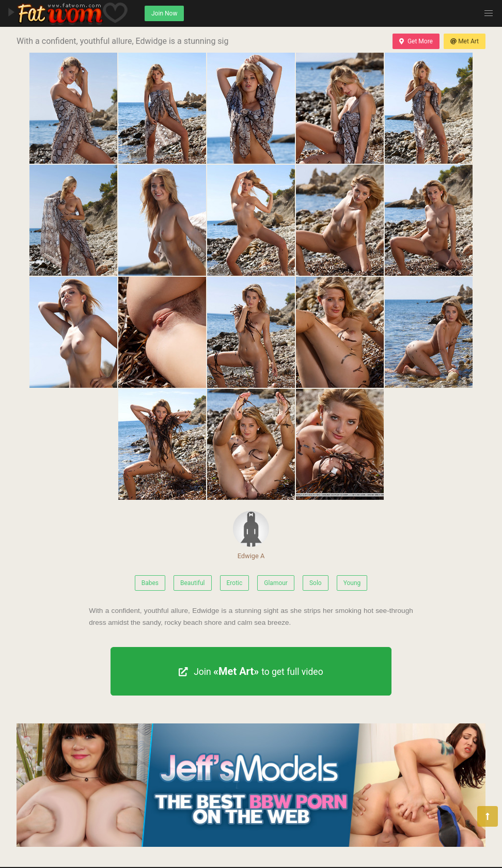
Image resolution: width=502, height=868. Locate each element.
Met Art (465, 41)
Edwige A (251, 535)
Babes (150, 583)
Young (352, 583)
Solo (316, 583)
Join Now (164, 13)
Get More (416, 41)
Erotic (235, 583)
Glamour (276, 583)
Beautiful (193, 583)
